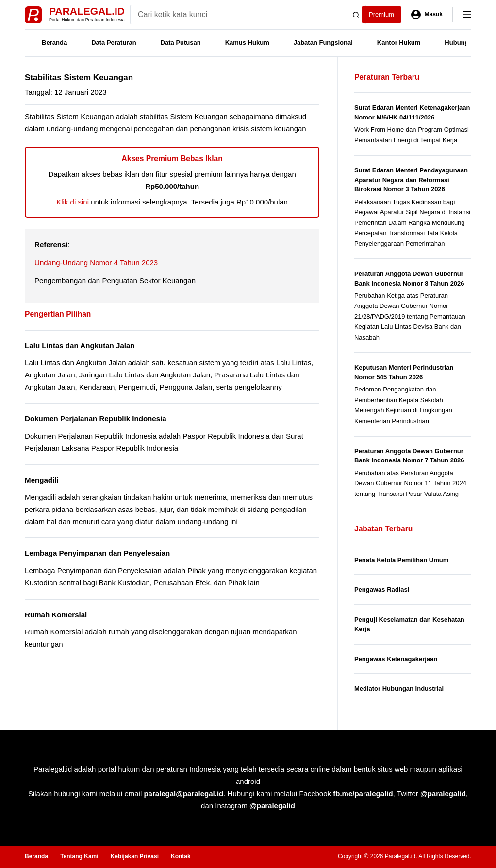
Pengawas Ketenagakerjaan (396, 659)
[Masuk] (427, 15)
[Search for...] (238, 15)
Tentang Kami (79, 856)
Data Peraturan (114, 43)
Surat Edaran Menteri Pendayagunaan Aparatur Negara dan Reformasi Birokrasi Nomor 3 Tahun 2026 (411, 180)
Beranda (54, 43)
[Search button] (356, 15)
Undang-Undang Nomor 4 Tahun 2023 (96, 263)
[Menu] (467, 15)
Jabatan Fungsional (323, 43)
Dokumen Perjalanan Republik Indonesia (96, 418)
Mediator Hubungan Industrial (399, 689)
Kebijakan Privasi (135, 856)
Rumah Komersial (56, 615)
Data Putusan (181, 43)
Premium (381, 14)
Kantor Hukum (399, 43)
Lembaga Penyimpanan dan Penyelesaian (97, 553)
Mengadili (42, 480)
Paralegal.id (87, 11)
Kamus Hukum (247, 43)
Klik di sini (73, 202)
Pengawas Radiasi (382, 589)
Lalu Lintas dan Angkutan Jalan (80, 346)
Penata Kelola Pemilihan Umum (401, 560)
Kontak (181, 856)
